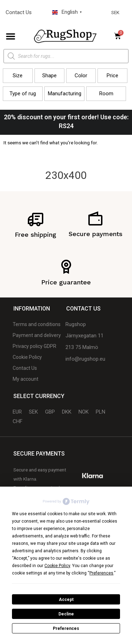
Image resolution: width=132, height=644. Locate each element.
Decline (66, 614)
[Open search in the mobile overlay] (66, 56)
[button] (11, 36)
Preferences (66, 628)
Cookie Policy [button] (57, 566)
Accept (66, 600)
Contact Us (19, 12)
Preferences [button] (101, 573)
